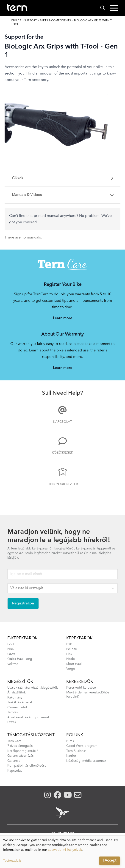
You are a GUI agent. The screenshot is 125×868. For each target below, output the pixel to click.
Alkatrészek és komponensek (29, 717)
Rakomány (15, 698)
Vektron (13, 664)
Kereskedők (80, 682)
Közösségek (62, 453)
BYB (69, 644)
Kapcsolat (62, 422)
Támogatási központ (31, 735)
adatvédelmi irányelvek (65, 850)
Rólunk (75, 735)
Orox (11, 654)
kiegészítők (20, 682)
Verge (71, 669)
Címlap (16, 21)
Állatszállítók (17, 693)
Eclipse (72, 649)
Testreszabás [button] (12, 861)
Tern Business (76, 751)
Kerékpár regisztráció (23, 751)
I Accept (110, 861)
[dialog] (62, 852)
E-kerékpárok (22, 638)
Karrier (71, 756)
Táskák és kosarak (20, 702)
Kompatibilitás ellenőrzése (27, 766)
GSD (11, 644)
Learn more (63, 318)
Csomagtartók (18, 707)
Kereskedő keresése (81, 688)
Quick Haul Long (20, 659)
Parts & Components (55, 21)
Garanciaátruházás (20, 756)
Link (69, 654)
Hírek (70, 741)
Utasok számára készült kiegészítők (33, 688)
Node (71, 659)
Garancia (14, 761)
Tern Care (14, 741)
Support (31, 21)
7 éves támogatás (20, 746)
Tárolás (12, 712)
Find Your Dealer (63, 484)
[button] (114, 8)
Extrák (12, 722)
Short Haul (74, 664)
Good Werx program (82, 746)
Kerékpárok (79, 638)
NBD (11, 649)
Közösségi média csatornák (86, 761)
